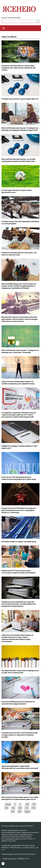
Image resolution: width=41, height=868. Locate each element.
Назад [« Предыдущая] (8, 804)
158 (6, 808)
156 (27, 804)
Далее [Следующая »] (27, 812)
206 (20, 812)
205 (13, 812)
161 (27, 808)
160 (20, 808)
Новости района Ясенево (11, 18)
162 (33, 808)
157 (34, 804)
